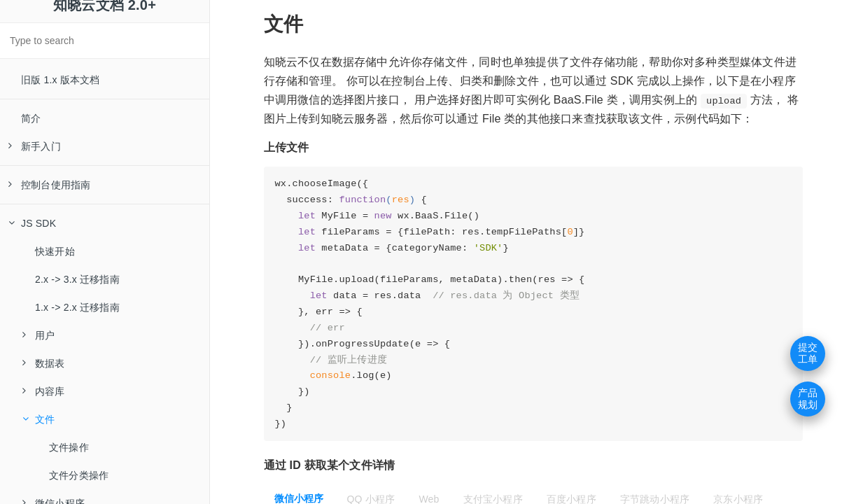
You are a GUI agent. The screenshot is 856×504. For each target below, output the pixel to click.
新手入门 (35, 146)
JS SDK (32, 223)
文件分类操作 (79, 475)
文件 (38, 419)
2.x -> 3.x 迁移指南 (77, 279)
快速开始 (55, 251)
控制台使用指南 (49, 185)
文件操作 (69, 447)
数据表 (44, 363)
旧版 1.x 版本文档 (61, 80)
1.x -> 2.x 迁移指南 (77, 307)
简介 (31, 118)
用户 (38, 335)
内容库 (44, 391)
